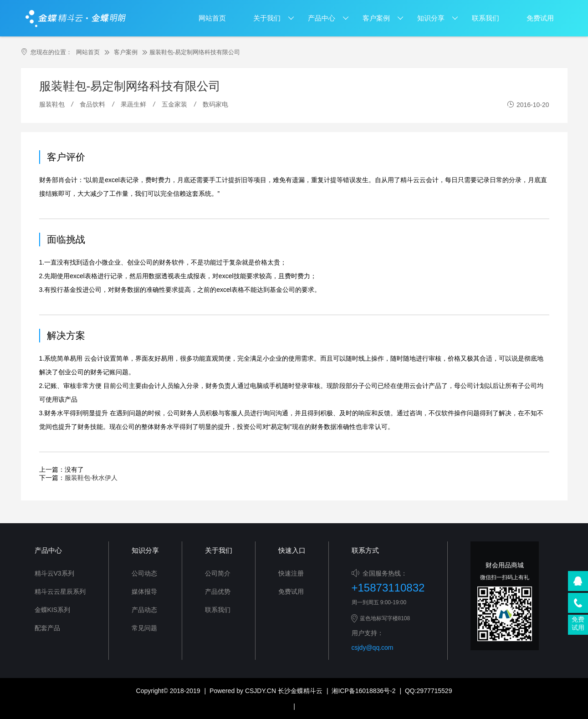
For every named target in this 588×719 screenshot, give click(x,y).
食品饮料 (92, 104)
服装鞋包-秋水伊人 (91, 478)
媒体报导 (144, 592)
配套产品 (47, 628)
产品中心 (322, 18)
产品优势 (218, 592)
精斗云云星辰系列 (60, 592)
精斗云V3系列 (54, 573)
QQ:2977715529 (429, 691)
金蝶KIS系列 (53, 610)
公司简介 (218, 573)
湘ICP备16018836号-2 (363, 691)
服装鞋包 (52, 104)
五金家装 (174, 104)
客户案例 (376, 18)
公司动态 (144, 573)
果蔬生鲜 (133, 104)
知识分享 (431, 18)
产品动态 (144, 610)
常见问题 (144, 628)
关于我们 (267, 18)
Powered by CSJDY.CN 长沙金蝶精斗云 (266, 691)
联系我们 (486, 18)
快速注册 (291, 573)
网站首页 (212, 18)
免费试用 (540, 18)
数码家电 (215, 104)
